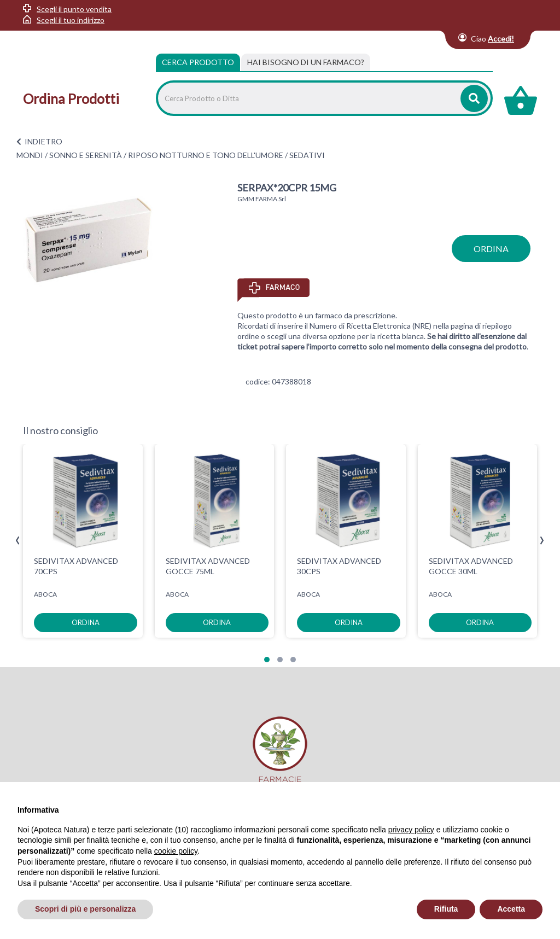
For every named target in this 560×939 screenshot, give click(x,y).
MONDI (30, 155)
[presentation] (18, 541)
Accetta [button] (511, 909)
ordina (491, 249)
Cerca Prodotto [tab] (198, 62)
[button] (267, 660)
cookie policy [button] (176, 851)
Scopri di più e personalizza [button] (85, 909)
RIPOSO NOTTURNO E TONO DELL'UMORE (206, 155)
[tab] (306, 62)
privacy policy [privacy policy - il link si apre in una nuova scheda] (411, 830)
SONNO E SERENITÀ (86, 155)
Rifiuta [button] (446, 909)
